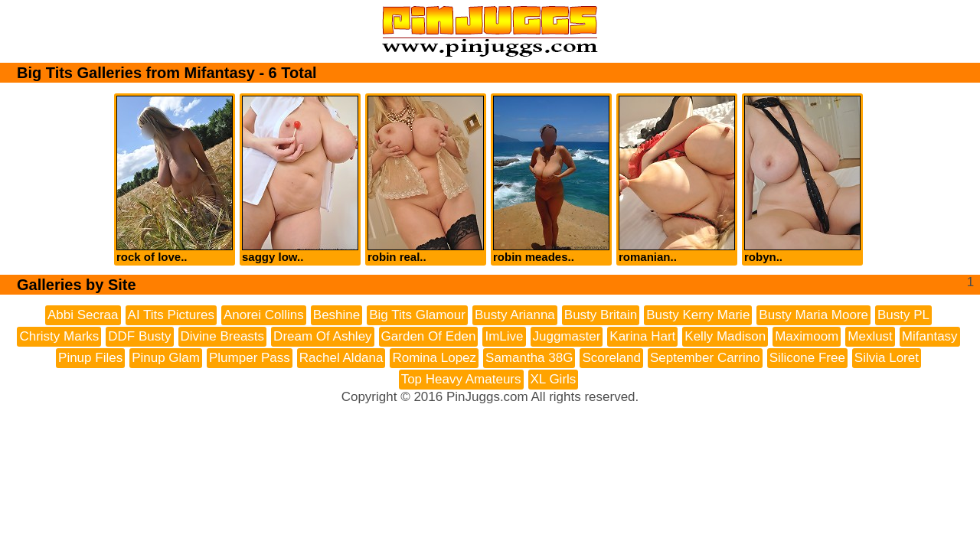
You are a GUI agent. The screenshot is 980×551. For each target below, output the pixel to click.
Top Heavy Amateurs (461, 379)
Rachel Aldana (341, 358)
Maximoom (807, 336)
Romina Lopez (434, 358)
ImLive (504, 336)
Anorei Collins (264, 315)
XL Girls (554, 379)
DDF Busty (139, 336)
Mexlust (870, 336)
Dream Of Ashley (323, 336)
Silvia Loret (887, 358)
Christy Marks (59, 336)
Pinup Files (90, 358)
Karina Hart (642, 336)
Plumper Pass (250, 358)
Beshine (336, 315)
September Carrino (705, 358)
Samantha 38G (529, 358)
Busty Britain (601, 315)
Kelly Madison (725, 336)
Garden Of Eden (429, 336)
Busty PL (903, 315)
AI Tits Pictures (171, 315)
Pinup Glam (166, 358)
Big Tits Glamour (417, 315)
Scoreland (611, 358)
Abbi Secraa (83, 315)
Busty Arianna (515, 315)
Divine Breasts (223, 336)
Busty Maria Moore (813, 315)
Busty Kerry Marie (698, 315)
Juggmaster (567, 336)
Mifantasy (930, 336)
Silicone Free (807, 358)
